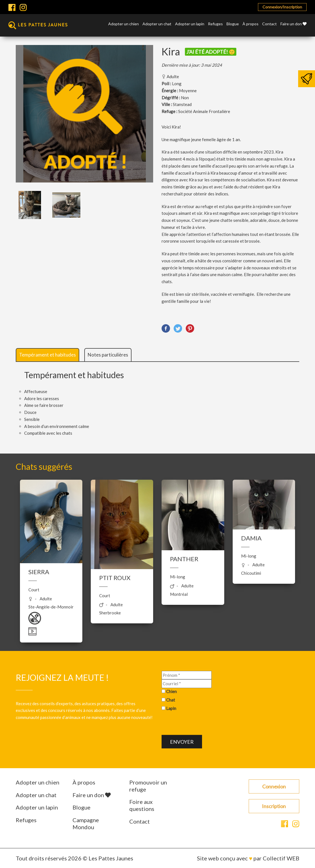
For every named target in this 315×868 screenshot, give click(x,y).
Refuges (215, 24)
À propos (251, 24)
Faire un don (294, 24)
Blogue (233, 24)
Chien (171, 691)
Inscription (274, 806)
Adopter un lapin (190, 24)
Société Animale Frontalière (204, 111)
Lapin (171, 708)
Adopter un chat (157, 24)
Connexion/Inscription (282, 7)
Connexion (274, 786)
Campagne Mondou (86, 823)
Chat (171, 700)
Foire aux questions (142, 805)
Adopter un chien (123, 24)
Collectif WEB (281, 858)
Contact (269, 24)
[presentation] (204, 724)
